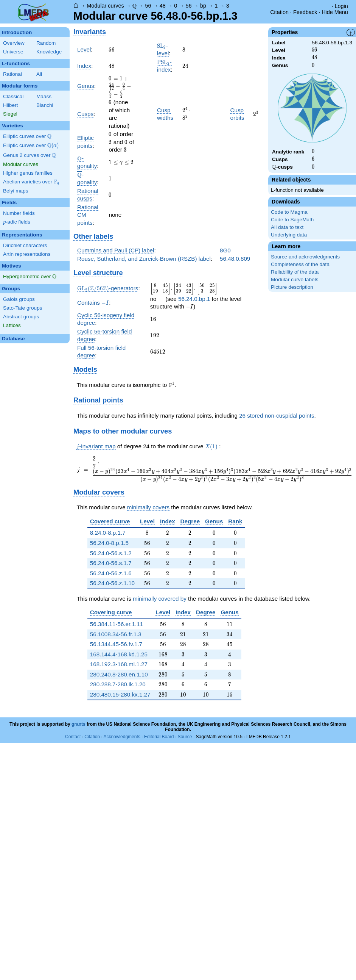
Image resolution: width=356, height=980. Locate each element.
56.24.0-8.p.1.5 (109, 543)
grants (79, 724)
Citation (279, 12)
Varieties (12, 126)
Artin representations (27, 254)
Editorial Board (159, 737)
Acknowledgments (122, 737)
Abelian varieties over (31, 182)
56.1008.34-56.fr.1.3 (116, 634)
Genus (86, 86)
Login (341, 6)
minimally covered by (160, 599)
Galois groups (19, 299)
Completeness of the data (300, 264)
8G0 (225, 250)
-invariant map (96, 446)
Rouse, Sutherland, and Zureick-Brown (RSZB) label (144, 259)
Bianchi (45, 105)
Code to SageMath (292, 220)
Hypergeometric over (30, 277)
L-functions (16, 63)
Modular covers (99, 492)
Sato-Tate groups (23, 308)
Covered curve (110, 521)
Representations (22, 235)
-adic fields (17, 222)
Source (185, 737)
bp (203, 6)
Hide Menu (335, 12)
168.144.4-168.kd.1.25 (119, 654)
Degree (190, 521)
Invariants (90, 32)
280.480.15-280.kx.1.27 (120, 694)
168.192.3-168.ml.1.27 (119, 664)
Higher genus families (28, 173)
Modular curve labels (295, 279)
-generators (108, 288)
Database (13, 339)
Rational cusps (88, 195)
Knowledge (49, 52)
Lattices (12, 325)
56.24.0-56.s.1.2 (111, 553)
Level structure (98, 273)
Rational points (98, 400)
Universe (13, 52)
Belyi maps (16, 191)
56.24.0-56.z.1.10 (112, 583)
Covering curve (111, 612)
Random (46, 43)
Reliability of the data (295, 272)
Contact (73, 737)
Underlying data (289, 235)
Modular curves (105, 6)
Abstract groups (21, 317)
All (39, 74)
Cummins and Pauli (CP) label (116, 250)
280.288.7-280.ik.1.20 (118, 684)
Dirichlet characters (25, 245)
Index (84, 66)
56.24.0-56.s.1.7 (111, 563)
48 (163, 6)
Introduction (17, 32)
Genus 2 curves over (30, 155)
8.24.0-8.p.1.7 (108, 533)
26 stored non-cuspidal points (277, 416)
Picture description (292, 287)
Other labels (93, 236)
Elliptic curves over (27, 136)
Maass (44, 96)
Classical (13, 96)
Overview (14, 43)
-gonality (87, 178)
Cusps (85, 114)
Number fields (19, 213)
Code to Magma (289, 212)
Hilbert (10, 105)
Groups (11, 289)
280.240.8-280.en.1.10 (119, 674)
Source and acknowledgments (305, 257)
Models (85, 369)
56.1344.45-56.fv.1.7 (116, 644)
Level (84, 49)
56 (148, 6)
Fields (9, 203)
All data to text (287, 227)
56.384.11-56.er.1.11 (117, 624)
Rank (235, 521)
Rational (12, 74)
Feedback (305, 12)
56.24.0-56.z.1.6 (111, 573)
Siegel (10, 114)
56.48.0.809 (235, 259)
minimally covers (148, 507)
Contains (93, 303)
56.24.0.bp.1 (194, 299)
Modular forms (20, 86)
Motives (12, 266)
